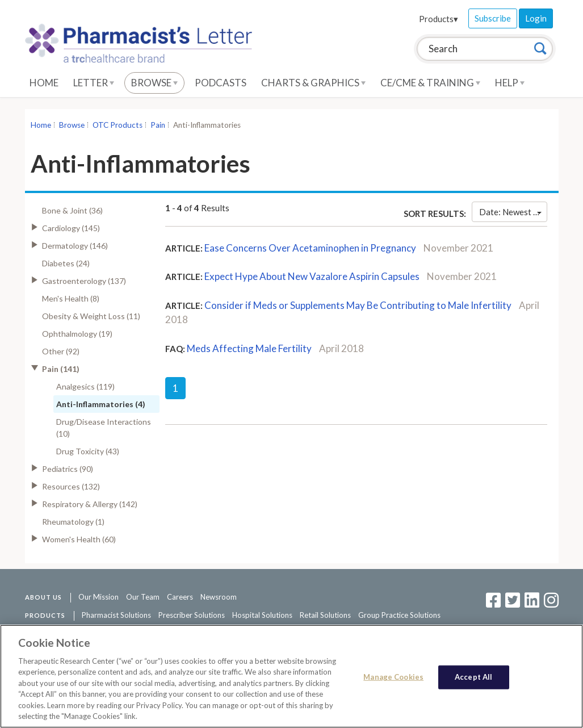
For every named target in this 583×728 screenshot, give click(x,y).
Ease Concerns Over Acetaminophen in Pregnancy (310, 248)
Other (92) (61, 351)
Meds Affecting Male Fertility (249, 348)
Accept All (473, 677)
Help (510, 83)
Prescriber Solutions (192, 615)
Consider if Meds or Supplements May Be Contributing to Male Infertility (358, 305)
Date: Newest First (513, 212)
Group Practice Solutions (399, 615)
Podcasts (221, 83)
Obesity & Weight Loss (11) (91, 316)
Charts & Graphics (313, 83)
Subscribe (493, 18)
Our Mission (98, 597)
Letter (94, 83)
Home (44, 83)
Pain (158, 125)
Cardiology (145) (71, 228)
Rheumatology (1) (73, 522)
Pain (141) (61, 369)
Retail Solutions (325, 615)
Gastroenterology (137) (84, 281)
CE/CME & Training (430, 83)
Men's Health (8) (71, 298)
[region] (291, 676)
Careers (180, 597)
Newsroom (219, 597)
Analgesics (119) (85, 386)
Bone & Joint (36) (72, 210)
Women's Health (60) (79, 539)
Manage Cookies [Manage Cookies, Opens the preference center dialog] (393, 677)
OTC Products (118, 125)
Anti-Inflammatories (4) (101, 404)
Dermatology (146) (75, 246)
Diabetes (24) (66, 263)
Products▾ (439, 19)
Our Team (143, 597)
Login (536, 18)
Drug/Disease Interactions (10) (104, 428)
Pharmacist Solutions (116, 615)
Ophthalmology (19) (77, 334)
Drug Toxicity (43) (88, 451)
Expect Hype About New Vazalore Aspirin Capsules (312, 276)
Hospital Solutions (262, 615)
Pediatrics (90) (68, 469)
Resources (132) (71, 486)
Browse (154, 83)
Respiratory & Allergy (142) (90, 504)
